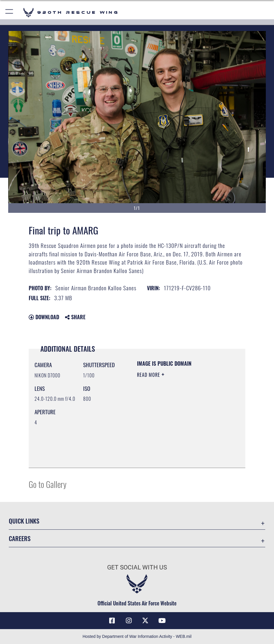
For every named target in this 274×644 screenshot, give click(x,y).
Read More (149, 375)
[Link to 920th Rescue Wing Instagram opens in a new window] (129, 621)
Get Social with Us (137, 567)
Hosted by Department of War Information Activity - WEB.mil (137, 636)
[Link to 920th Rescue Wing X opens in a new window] (145, 621)
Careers (20, 538)
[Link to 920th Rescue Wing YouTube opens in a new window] (162, 621)
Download (44, 317)
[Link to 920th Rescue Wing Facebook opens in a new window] (112, 621)
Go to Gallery (48, 484)
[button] (10, 12)
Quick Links (24, 521)
